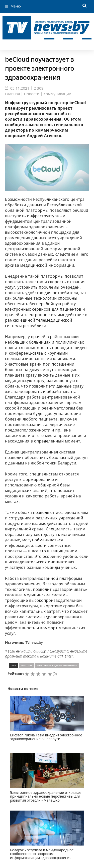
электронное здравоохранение (57, 665)
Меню (16, 6)
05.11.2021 (20, 88)
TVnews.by (34, 642)
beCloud (27, 665)
